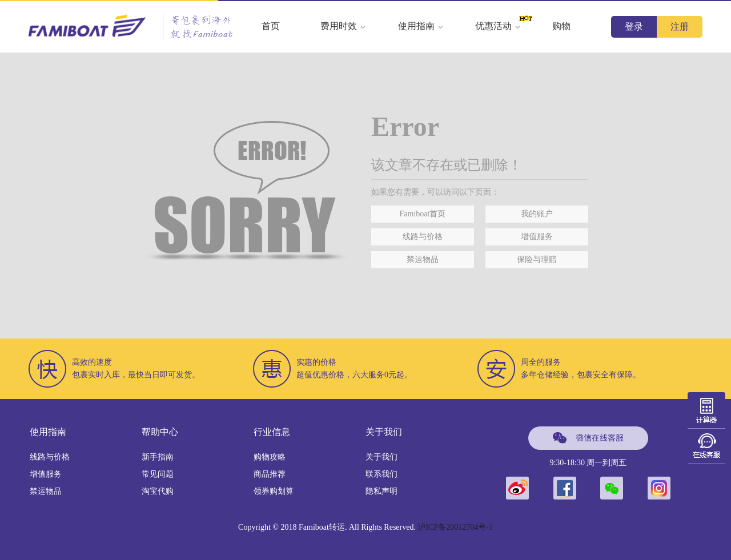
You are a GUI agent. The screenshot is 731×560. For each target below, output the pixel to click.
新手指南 (158, 457)
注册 (680, 27)
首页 (271, 26)
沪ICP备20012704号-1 (455, 527)
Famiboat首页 (423, 214)
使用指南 (421, 26)
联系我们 (381, 474)
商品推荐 (270, 474)
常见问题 (158, 474)
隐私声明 (381, 491)
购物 (561, 26)
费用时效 (343, 26)
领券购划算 (274, 491)
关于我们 (381, 457)
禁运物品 (423, 259)
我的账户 (537, 214)
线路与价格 (423, 237)
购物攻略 (270, 457)
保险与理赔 (537, 259)
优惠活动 (498, 26)
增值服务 (537, 237)
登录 (634, 27)
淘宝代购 (158, 491)
